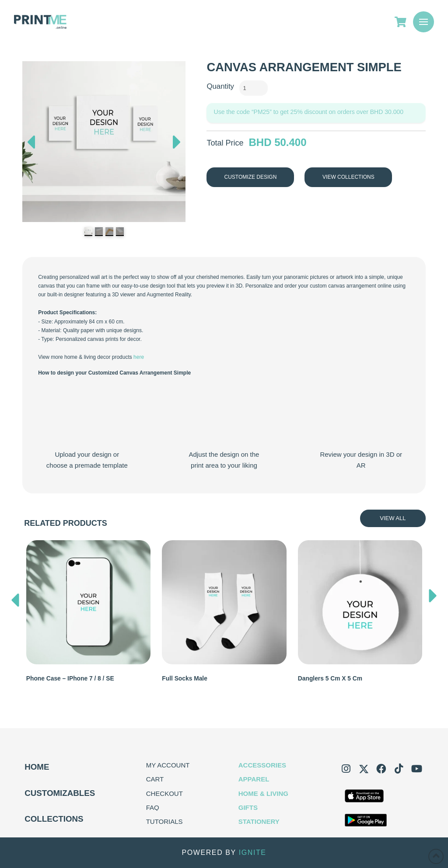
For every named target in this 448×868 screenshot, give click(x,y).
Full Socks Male (185, 679)
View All (393, 518)
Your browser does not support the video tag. (87, 415)
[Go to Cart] (404, 22)
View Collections (348, 177)
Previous (31, 140)
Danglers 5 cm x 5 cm (330, 679)
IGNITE (253, 852)
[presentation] (15, 598)
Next (177, 144)
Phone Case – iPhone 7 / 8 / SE (70, 679)
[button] (423, 22)
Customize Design (251, 177)
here (139, 357)
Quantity (220, 86)
